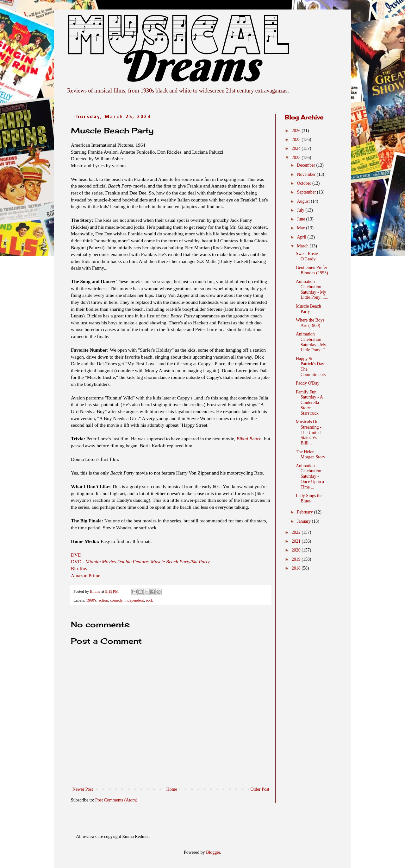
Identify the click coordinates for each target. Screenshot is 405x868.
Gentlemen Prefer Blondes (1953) (312, 270)
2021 (297, 541)
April (302, 237)
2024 (297, 148)
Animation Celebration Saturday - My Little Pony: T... (312, 289)
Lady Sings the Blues (309, 498)
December (306, 165)
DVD (76, 555)
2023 (297, 158)
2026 (297, 131)
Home (172, 789)
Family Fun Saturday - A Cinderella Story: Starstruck (309, 403)
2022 (297, 532)
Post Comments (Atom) (116, 800)
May (301, 228)
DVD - (140, 562)
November (307, 174)
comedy (116, 600)
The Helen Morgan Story (311, 455)
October (305, 183)
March (303, 246)
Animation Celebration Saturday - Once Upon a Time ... (310, 476)
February (305, 512)
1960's (91, 600)
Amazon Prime (86, 575)
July (301, 210)
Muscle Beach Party (308, 309)
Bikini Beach (249, 439)
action (103, 600)
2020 (297, 550)
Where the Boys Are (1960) (310, 323)
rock (149, 600)
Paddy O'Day (308, 383)
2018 (297, 568)
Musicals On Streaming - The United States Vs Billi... (309, 432)
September (307, 192)
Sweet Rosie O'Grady (307, 256)
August (304, 201)
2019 (297, 559)
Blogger (213, 852)
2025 (297, 140)
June (301, 219)
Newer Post (83, 789)
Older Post (260, 789)
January (304, 521)
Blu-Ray (79, 568)
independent (134, 600)
